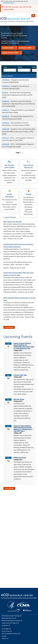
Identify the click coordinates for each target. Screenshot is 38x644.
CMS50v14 (6, 110)
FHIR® (29, 194)
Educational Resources (28, 166)
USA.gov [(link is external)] (27, 611)
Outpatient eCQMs (25, 48)
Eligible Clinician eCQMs (10, 53)
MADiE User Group (20, 458)
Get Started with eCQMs (9, 166)
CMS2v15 (5, 93)
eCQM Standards (9, 196)
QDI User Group (19, 399)
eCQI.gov (19, 596)
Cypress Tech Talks (20, 375)
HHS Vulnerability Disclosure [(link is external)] (11, 634)
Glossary (4, 636)
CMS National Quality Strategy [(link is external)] (12, 616)
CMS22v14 (6, 101)
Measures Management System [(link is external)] (12, 621)
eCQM (5, 67)
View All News (9, 327)
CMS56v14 (6, 116)
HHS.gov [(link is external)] (11, 605)
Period (20, 67)
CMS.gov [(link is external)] (24, 605)
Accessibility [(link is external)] (6, 629)
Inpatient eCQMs (8, 48)
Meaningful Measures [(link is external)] (9, 618)
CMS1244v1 (6, 80)
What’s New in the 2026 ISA (12, 222)
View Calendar (9, 488)
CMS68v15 (6, 123)
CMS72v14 (6, 144)
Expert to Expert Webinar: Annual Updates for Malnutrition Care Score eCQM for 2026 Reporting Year (24, 346)
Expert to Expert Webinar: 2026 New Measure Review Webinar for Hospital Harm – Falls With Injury (23, 428)
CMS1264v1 (6, 86)
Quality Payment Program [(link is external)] (10, 623)
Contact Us (5, 639)
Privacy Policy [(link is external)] (7, 631)
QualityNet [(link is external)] (6, 626)
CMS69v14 (6, 129)
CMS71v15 (5, 138)
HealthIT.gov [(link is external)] (14, 611)
